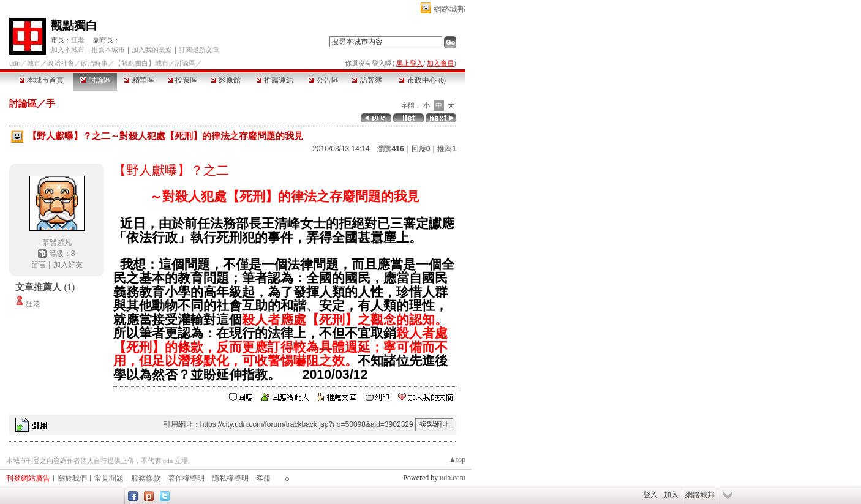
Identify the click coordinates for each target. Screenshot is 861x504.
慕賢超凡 (57, 243)
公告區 (323, 80)
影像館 (226, 80)
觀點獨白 (74, 25)
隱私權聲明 (230, 478)
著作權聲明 (186, 478)
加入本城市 (68, 50)
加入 (671, 495)
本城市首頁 (41, 80)
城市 (34, 63)
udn (15, 63)
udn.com (453, 478)
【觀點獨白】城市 (141, 63)
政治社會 (61, 63)
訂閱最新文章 (199, 50)
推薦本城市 (108, 50)
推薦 (447, 149)
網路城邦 (449, 9)
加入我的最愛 (152, 50)
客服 (263, 478)
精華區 (139, 80)
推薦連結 (275, 80)
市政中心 (422, 80)
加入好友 (68, 265)
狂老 (78, 40)
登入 (650, 495)
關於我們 (72, 478)
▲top (457, 459)
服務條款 (146, 478)
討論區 (95, 80)
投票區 (182, 80)
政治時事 (94, 63)
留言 (39, 265)
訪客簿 (367, 80)
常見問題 (109, 478)
